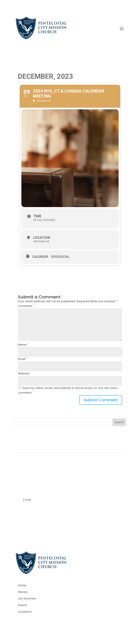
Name (23, 345)
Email (23, 359)
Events (22, 605)
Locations (25, 612)
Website (24, 373)
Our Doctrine (27, 599)
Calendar (40, 257)
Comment (26, 306)
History (23, 592)
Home (22, 585)
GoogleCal (60, 257)
